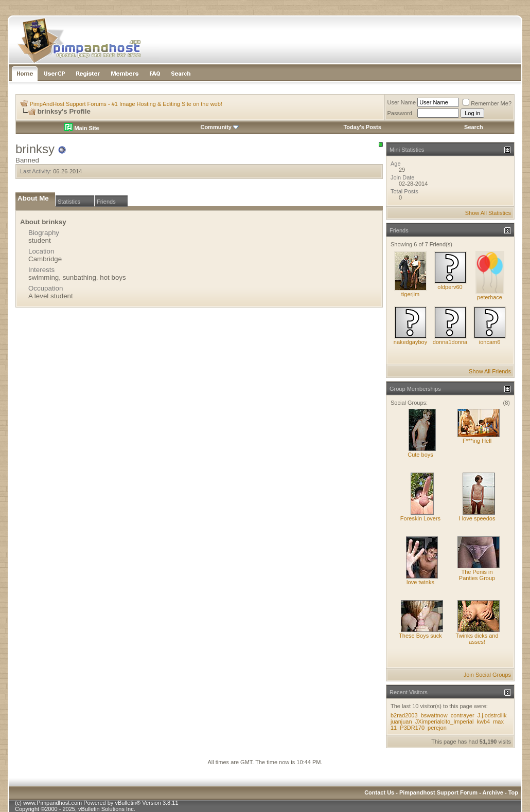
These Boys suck (420, 636)
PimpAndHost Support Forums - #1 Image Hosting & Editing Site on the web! (126, 104)
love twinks (420, 582)
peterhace (490, 297)
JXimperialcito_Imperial (445, 721)
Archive (493, 792)
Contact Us (379, 792)
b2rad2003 (404, 715)
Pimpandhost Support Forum (438, 792)
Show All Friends (490, 371)
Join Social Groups (487, 675)
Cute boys (420, 455)
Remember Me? (487, 103)
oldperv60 (450, 287)
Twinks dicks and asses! (477, 639)
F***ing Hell (477, 441)
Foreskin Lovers (420, 518)
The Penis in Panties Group (477, 575)
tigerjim (410, 294)
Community (219, 127)
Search (474, 127)
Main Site (82, 128)
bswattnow (434, 715)
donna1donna (450, 342)
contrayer (463, 715)
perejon (437, 728)
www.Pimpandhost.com (52, 803)
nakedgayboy (410, 342)
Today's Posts (362, 127)
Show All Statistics (488, 213)
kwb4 (483, 721)
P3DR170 (412, 728)
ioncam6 (490, 342)
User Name (402, 102)
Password (400, 113)
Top (513, 792)
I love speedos (477, 518)
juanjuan (401, 721)
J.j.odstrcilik (492, 715)
